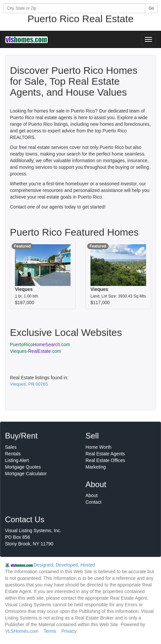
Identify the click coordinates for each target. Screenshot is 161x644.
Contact (93, 502)
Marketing (96, 467)
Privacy (69, 631)
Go (151, 8)
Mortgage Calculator (26, 474)
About (92, 495)
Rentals (13, 454)
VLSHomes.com (22, 631)
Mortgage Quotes (23, 467)
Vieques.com (35, 351)
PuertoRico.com (40, 345)
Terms (50, 631)
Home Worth (98, 447)
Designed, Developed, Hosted (64, 565)
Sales (11, 447)
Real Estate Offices (105, 460)
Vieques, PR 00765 (29, 384)
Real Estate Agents (105, 454)
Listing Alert (17, 460)
